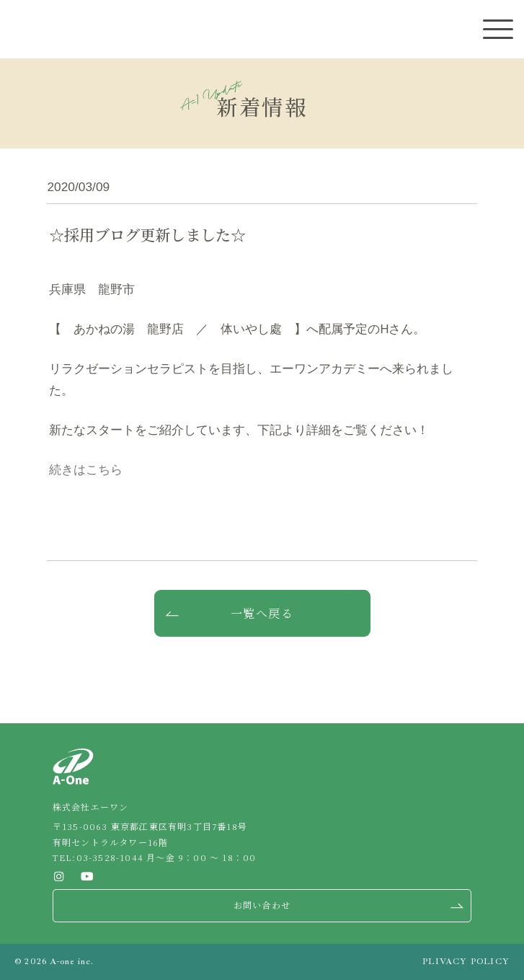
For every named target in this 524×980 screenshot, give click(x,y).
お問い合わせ (262, 905)
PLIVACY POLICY (466, 962)
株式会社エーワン (36, 30)
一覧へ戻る (262, 613)
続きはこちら (86, 470)
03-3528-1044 (110, 857)
